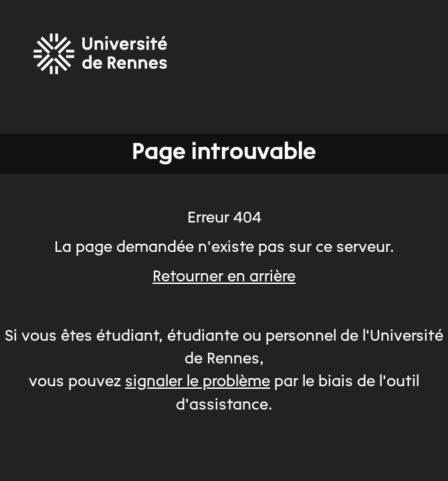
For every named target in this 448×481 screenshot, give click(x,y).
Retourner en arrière (224, 277)
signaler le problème (198, 382)
